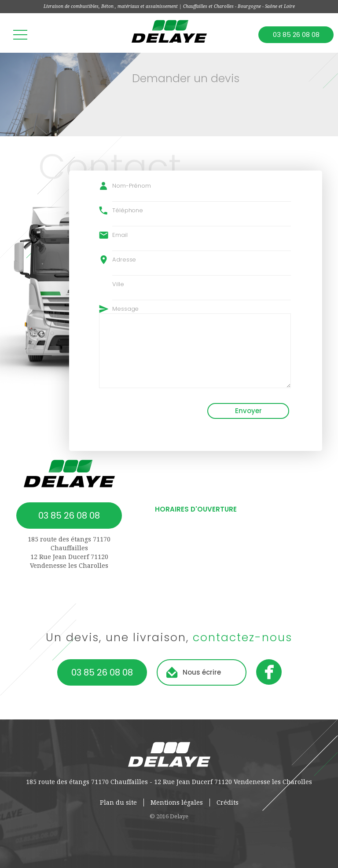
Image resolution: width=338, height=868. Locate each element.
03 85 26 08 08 (296, 35)
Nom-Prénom (132, 186)
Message (125, 309)
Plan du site (118, 803)
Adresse (124, 260)
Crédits (228, 803)
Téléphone (128, 210)
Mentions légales (177, 803)
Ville (118, 284)
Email (120, 235)
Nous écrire (202, 672)
